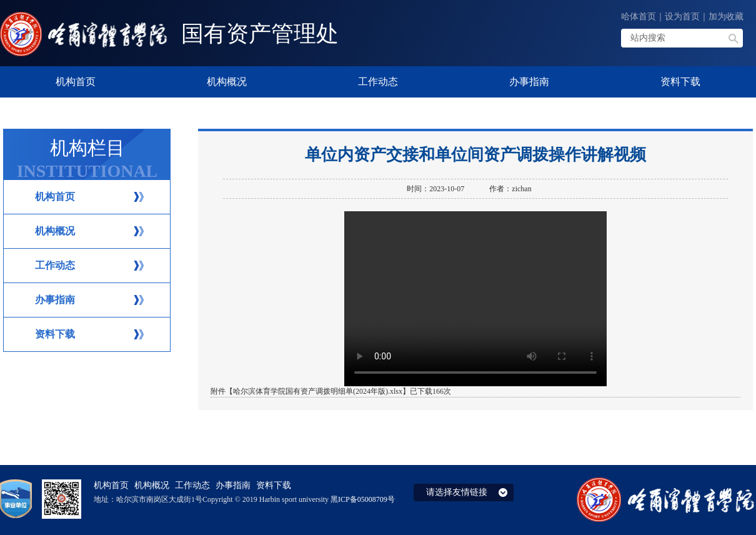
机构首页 (55, 197)
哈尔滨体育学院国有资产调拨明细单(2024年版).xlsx (318, 391)
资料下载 (55, 334)
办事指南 (55, 300)
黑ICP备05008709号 (363, 499)
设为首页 (682, 17)
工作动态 (55, 265)
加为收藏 (726, 17)
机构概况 (55, 231)
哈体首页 (639, 17)
